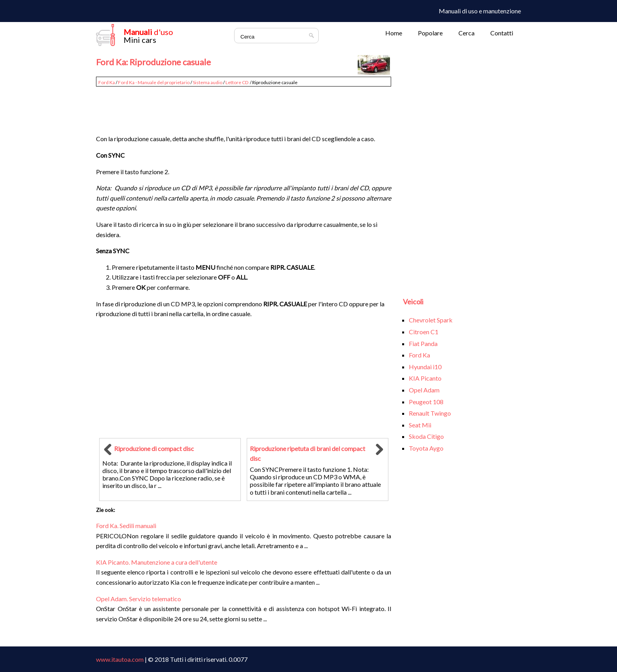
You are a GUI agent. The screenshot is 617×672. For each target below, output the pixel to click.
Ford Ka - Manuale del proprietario (154, 82)
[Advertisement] (244, 107)
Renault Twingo (430, 413)
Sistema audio (208, 82)
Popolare (430, 33)
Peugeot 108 (426, 402)
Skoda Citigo (426, 436)
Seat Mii (420, 425)
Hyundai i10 (425, 367)
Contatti (502, 33)
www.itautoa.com (120, 659)
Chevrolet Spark (431, 320)
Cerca (466, 33)
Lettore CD (237, 82)
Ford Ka (107, 82)
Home (394, 33)
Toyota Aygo (426, 448)
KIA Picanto (425, 378)
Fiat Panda (423, 343)
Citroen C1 (424, 332)
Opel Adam (424, 390)
